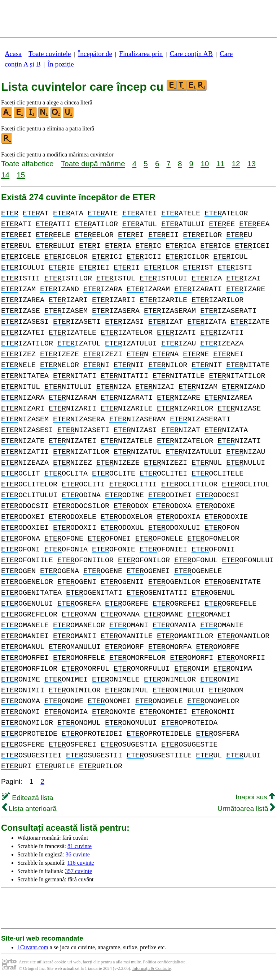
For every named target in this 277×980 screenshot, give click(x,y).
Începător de (95, 54)
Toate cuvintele (50, 54)
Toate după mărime (93, 164)
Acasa (13, 54)
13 (252, 164)
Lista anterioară (29, 809)
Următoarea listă (246, 809)
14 (5, 175)
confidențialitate (171, 962)
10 (205, 164)
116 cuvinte (81, 863)
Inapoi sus (255, 797)
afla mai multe (128, 962)
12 (236, 164)
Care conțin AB (191, 54)
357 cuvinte (78, 871)
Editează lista (28, 798)
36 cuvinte (78, 854)
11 (220, 164)
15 (21, 175)
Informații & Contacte (152, 968)
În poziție (61, 64)
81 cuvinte (80, 846)
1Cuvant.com (33, 947)
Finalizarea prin (141, 54)
